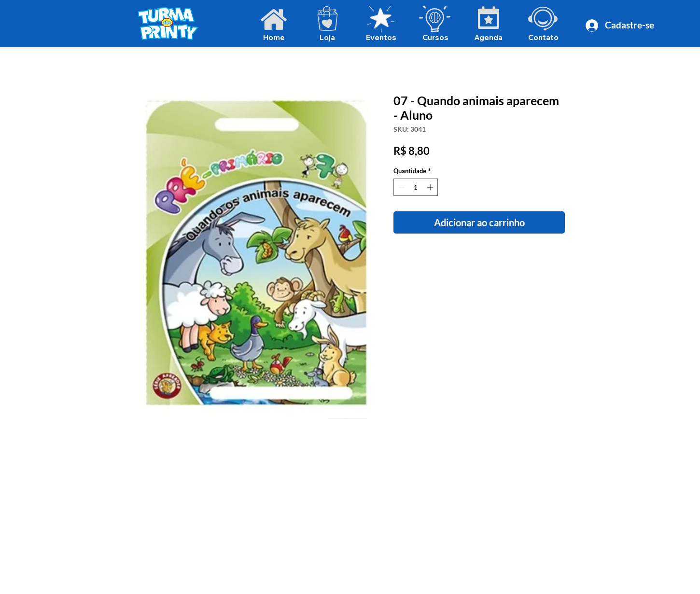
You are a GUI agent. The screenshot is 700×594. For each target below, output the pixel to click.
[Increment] (431, 187)
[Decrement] (401, 187)
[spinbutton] (416, 187)
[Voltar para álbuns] (358, 59)
